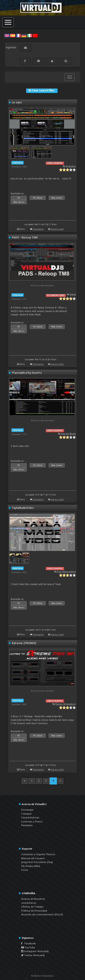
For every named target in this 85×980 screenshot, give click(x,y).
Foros (25, 870)
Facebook (28, 943)
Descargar (27, 810)
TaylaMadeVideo (23, 508)
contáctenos (29, 903)
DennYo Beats (68, 434)
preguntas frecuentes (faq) (37, 862)
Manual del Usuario (33, 858)
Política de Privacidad (34, 911)
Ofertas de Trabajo (32, 907)
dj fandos (71, 166)
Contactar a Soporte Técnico (38, 854)
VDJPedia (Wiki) (31, 866)
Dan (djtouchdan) (66, 572)
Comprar (26, 814)
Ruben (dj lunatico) (66, 704)
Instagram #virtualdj (35, 951)
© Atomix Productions (42, 976)
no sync (17, 103)
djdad (73, 294)
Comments (38, 229)
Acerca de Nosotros (33, 899)
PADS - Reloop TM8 (25, 238)
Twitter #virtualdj (33, 955)
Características (30, 818)
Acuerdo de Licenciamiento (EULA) (42, 914)
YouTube (28, 947)
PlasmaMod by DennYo (27, 373)
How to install (57, 229)
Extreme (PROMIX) (24, 643)
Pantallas (27, 825)
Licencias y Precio (32, 822)
